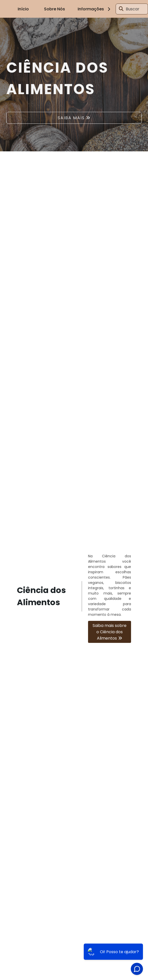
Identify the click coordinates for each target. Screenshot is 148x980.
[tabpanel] (74, 85)
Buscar (133, 9)
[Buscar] (121, 9)
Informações (95, 9)
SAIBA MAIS (71, 118)
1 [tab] (74, 145)
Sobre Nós (55, 9)
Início (23, 9)
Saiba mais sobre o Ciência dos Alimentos (110, 632)
